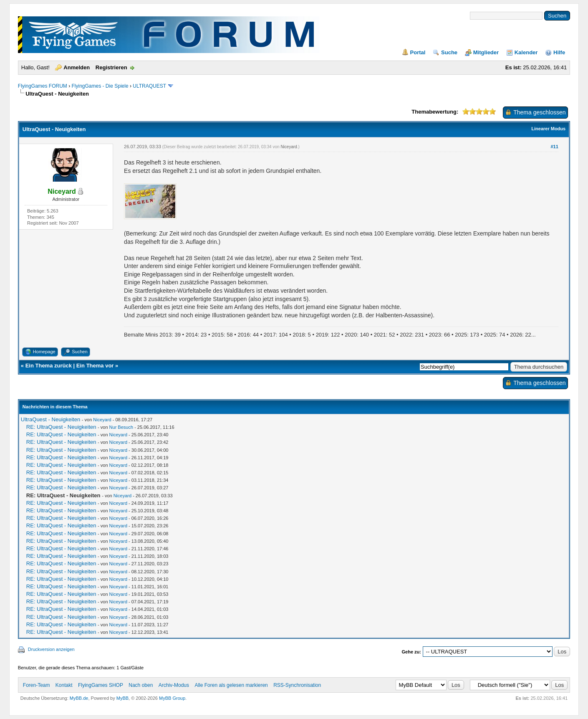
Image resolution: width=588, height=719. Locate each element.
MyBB (122, 698)
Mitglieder (486, 52)
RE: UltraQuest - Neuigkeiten (61, 427)
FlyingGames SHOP (101, 685)
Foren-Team (37, 685)
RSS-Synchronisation (297, 685)
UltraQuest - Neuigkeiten (50, 419)
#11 (554, 147)
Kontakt (64, 685)
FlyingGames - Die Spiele (100, 86)
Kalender (526, 52)
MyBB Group (172, 698)
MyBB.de (79, 698)
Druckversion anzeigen (51, 649)
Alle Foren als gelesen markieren (231, 685)
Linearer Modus (548, 129)
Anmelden (77, 67)
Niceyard (289, 147)
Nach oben (141, 685)
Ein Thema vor (95, 366)
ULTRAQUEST (149, 86)
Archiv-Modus (174, 685)
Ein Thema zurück (49, 366)
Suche (449, 52)
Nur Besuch (121, 427)
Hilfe (559, 52)
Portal (418, 52)
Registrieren (111, 67)
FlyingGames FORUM (43, 86)
